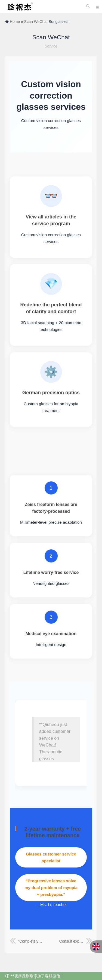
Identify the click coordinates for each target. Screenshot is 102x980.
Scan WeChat (36, 22)
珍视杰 (19, 7)
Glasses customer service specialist (51, 857)
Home (15, 22)
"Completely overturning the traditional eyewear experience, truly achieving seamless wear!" (26, 941)
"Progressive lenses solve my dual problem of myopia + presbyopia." (51, 888)
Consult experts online (76, 941)
